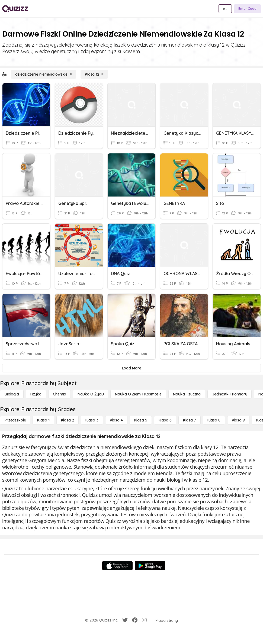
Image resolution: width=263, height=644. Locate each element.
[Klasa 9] (238, 420)
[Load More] (131, 368)
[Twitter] (125, 620)
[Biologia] (12, 394)
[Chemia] (60, 394)
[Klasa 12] (94, 74)
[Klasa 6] (165, 420)
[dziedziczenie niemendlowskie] (44, 74)
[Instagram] (144, 620)
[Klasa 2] (68, 420)
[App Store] (117, 566)
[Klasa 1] (43, 420)
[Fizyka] (36, 394)
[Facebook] (135, 620)
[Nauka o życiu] (91, 394)
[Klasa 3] (92, 420)
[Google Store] (150, 566)
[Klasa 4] (116, 420)
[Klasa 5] (141, 420)
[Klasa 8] (214, 420)
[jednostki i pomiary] (230, 394)
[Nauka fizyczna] (187, 394)
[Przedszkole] (15, 420)
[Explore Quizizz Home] (15, 9)
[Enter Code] (247, 9)
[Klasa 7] (190, 420)
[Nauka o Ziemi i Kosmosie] (138, 394)
